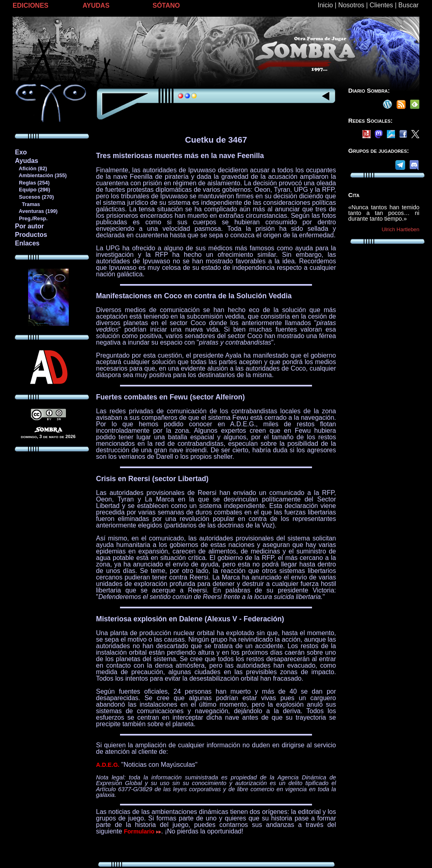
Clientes (381, 5)
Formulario (143, 831)
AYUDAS (96, 5)
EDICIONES (31, 5)
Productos (31, 235)
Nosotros (351, 5)
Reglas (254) (32, 183)
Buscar (408, 5)
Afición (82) (31, 168)
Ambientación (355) (41, 175)
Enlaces (27, 243)
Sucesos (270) (34, 197)
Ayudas (27, 161)
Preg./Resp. (31, 218)
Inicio (325, 5)
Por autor (29, 226)
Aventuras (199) (36, 211)
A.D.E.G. (108, 765)
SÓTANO (166, 5)
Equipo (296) (32, 190)
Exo (21, 152)
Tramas (27, 204)
